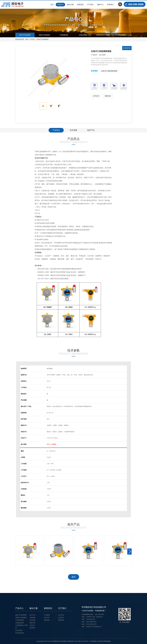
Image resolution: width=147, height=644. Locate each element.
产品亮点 (56, 130)
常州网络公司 (95, 641)
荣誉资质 (61, 620)
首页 (52, 5)
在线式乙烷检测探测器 (109, 71)
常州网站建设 (106, 641)
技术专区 (47, 618)
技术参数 (73, 130)
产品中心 (60, 5)
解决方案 (70, 5)
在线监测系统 (83, 35)
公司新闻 (47, 615)
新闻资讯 (80, 5)
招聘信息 (47, 620)
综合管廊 (32, 620)
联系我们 (110, 5)
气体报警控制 (64, 35)
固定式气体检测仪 (25, 35)
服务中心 (100, 5)
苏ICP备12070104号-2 (82, 641)
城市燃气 (32, 628)
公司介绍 (61, 615)
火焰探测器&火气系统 (103, 35)
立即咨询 (96, 96)
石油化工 (32, 625)
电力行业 (32, 615)
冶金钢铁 (32, 618)
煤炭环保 (32, 623)
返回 (73, 577)
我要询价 (108, 96)
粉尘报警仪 (122, 35)
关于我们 (90, 5)
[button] (130, 35)
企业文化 (61, 618)
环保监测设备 (20, 633)
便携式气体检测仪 (44, 35)
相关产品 (91, 130)
